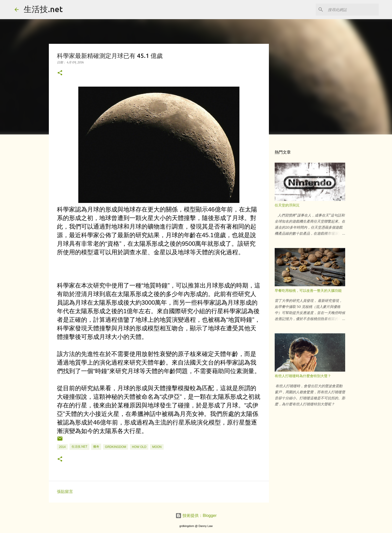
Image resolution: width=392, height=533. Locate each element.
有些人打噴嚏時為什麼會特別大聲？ (303, 376)
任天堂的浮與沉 (287, 205)
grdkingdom (116, 447)
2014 (62, 447)
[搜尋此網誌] (352, 10)
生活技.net (43, 9)
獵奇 (96, 447)
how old (139, 447)
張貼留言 (65, 492)
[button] (60, 73)
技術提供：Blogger (196, 516)
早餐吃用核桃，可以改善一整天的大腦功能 (308, 291)
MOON (157, 447)
